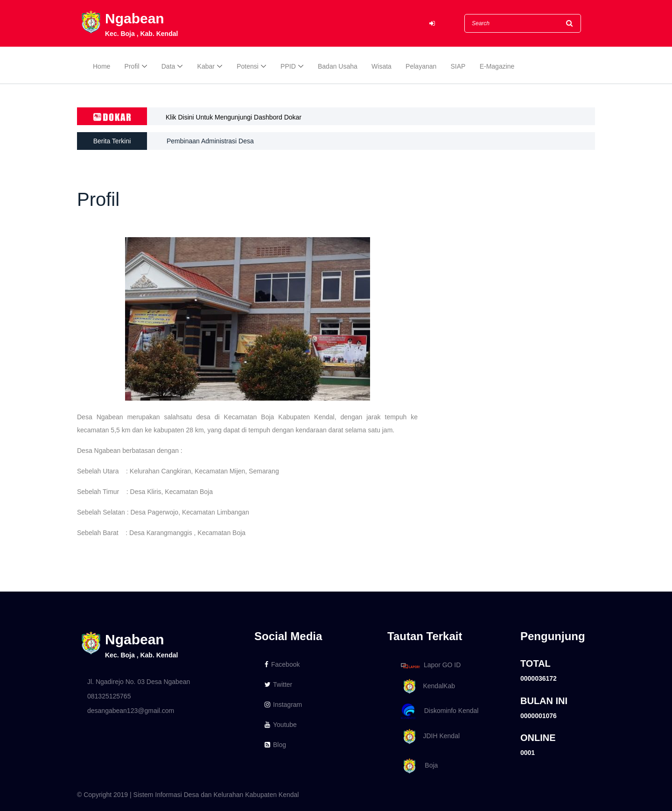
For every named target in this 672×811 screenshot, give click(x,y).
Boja (418, 766)
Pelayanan (421, 66)
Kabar (206, 66)
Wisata (381, 66)
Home (101, 66)
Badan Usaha (338, 66)
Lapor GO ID (430, 666)
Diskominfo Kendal (439, 711)
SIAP (458, 66)
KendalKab (426, 687)
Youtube (281, 725)
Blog (275, 745)
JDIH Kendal (429, 737)
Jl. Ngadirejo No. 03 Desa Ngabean (139, 682)
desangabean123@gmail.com (131, 711)
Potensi (248, 66)
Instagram (283, 705)
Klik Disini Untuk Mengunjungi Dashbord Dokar (234, 117)
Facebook (282, 664)
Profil (132, 66)
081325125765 (109, 696)
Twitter (278, 684)
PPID (288, 66)
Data (168, 66)
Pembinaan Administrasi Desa (210, 141)
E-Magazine (497, 66)
